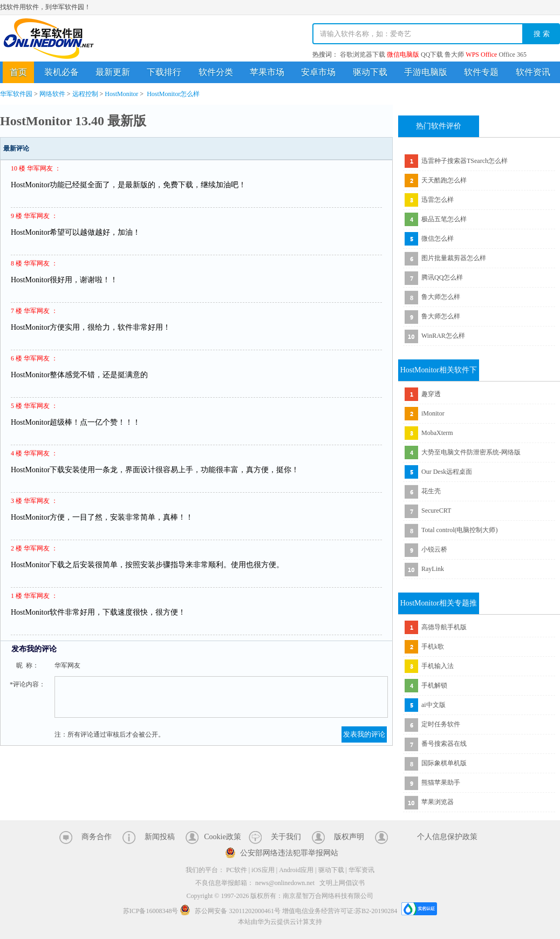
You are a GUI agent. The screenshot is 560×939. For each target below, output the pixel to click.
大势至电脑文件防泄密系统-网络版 (471, 452)
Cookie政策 (222, 837)
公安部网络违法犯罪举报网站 (289, 853)
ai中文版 (433, 705)
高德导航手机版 (444, 627)
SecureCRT (436, 511)
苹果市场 (267, 72)
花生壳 (431, 491)
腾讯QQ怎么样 (442, 277)
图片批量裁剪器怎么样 (454, 258)
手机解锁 (434, 685)
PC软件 (237, 870)
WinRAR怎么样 (443, 336)
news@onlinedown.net (285, 883)
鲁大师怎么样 (441, 297)
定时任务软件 (441, 724)
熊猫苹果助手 (441, 782)
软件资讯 (533, 72)
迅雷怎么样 (438, 200)
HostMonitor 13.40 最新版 (73, 121)
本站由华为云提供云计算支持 (280, 922)
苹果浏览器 (438, 802)
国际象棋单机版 (444, 763)
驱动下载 (370, 72)
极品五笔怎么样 (444, 219)
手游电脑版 (426, 72)
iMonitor (433, 413)
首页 (18, 72)
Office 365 (512, 55)
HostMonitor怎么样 (173, 94)
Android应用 (296, 870)
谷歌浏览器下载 (363, 55)
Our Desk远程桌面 (447, 472)
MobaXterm (437, 433)
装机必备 (62, 72)
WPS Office (481, 55)
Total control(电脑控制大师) (459, 530)
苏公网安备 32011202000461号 (231, 911)
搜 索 (542, 34)
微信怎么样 (438, 239)
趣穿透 (431, 394)
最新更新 (113, 72)
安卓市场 (318, 72)
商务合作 (97, 837)
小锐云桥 (434, 549)
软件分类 (216, 72)
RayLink (433, 569)
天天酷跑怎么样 (444, 180)
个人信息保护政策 (447, 837)
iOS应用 (263, 870)
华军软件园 (49, 39)
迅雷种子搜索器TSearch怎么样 (465, 161)
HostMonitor (121, 94)
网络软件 (52, 94)
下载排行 (164, 72)
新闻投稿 (160, 837)
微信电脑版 (403, 55)
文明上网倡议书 (342, 883)
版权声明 (349, 837)
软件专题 (481, 72)
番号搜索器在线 (444, 744)
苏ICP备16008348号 (151, 911)
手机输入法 (438, 666)
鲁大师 (454, 55)
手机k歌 (433, 647)
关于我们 (286, 837)
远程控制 (85, 94)
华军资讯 (361, 870)
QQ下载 (432, 55)
